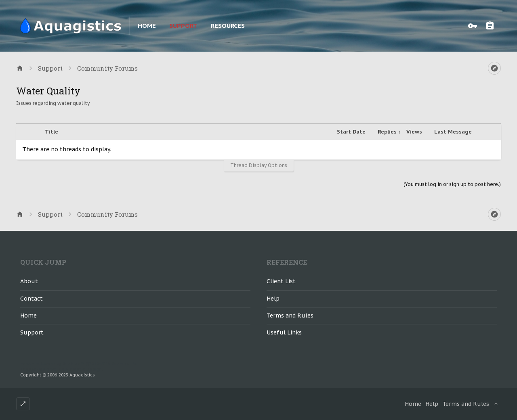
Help (273, 299)
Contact (32, 299)
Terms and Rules (290, 316)
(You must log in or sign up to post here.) (452, 184)
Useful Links (284, 332)
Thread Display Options (259, 165)
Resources (228, 26)
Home (147, 26)
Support (183, 26)
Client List (281, 281)
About (29, 281)
